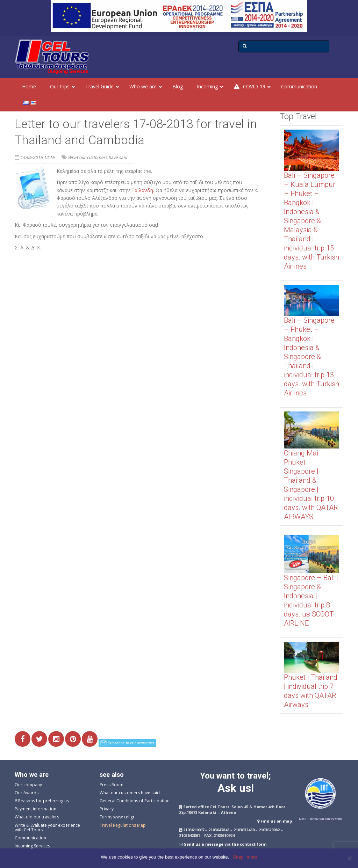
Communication (30, 838)
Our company (28, 785)
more (252, 857)
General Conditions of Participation (135, 801)
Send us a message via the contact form (225, 844)
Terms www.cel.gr (117, 817)
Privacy (107, 809)
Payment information (35, 809)
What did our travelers (37, 817)
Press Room (112, 785)
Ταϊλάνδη (142, 190)
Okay (238, 857)
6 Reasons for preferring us (42, 801)
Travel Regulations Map (123, 825)
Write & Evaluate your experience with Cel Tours (47, 827)
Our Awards (27, 793)
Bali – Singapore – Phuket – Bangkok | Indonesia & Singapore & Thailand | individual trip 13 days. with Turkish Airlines (312, 357)
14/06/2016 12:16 (37, 157)
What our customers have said (97, 157)
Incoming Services (32, 846)
